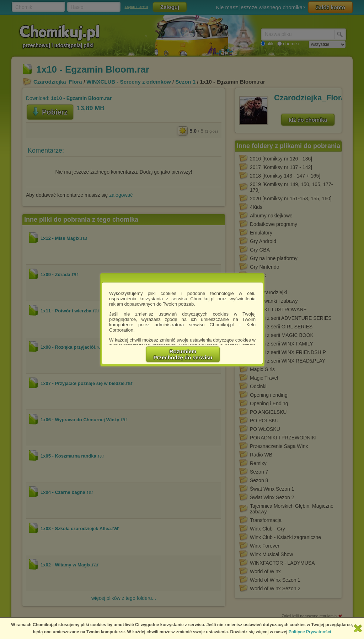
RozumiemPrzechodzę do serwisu (183, 354)
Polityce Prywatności (310, 632)
